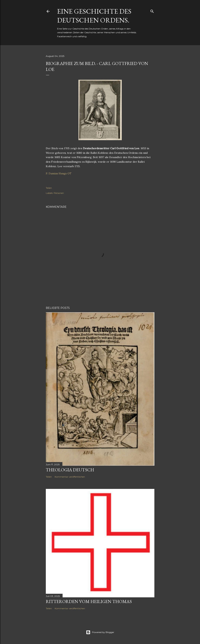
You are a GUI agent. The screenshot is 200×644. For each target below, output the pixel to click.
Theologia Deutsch (70, 470)
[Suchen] (152, 10)
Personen (59, 193)
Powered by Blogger (100, 632)
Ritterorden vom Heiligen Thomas (89, 601)
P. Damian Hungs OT (59, 173)
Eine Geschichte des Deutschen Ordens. (94, 16)
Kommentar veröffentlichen (70, 477)
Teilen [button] (49, 188)
